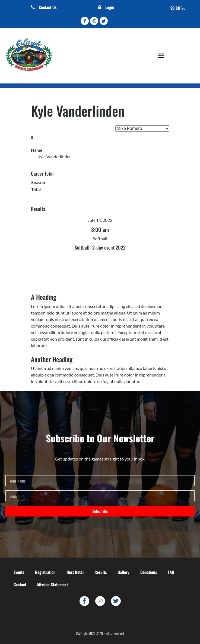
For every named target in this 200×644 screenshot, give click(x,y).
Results (101, 572)
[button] (161, 56)
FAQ (171, 572)
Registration (45, 572)
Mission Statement (53, 584)
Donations (149, 572)
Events (19, 572)
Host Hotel (75, 572)
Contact (20, 584)
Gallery (123, 572)
